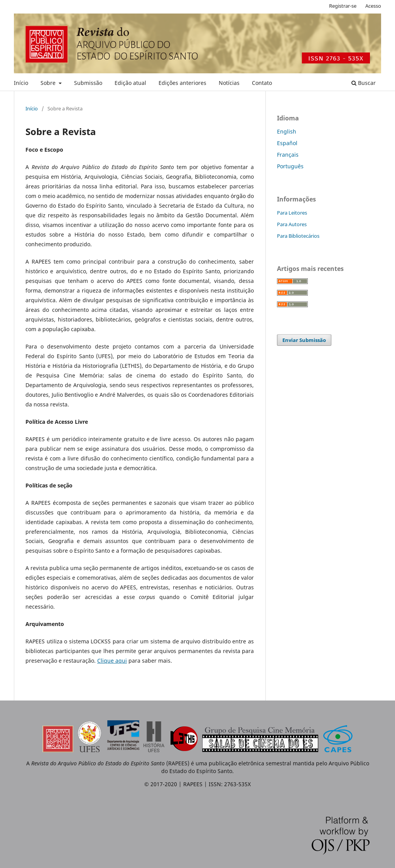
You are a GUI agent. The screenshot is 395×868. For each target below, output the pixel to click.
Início (21, 83)
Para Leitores (292, 213)
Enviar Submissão (304, 340)
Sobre (49, 83)
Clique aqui (112, 661)
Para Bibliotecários (298, 236)
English (287, 131)
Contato (262, 83)
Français (288, 155)
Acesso (373, 6)
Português (290, 166)
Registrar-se (343, 6)
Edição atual (130, 83)
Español (287, 143)
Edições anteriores (182, 83)
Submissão (88, 83)
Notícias (229, 83)
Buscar (364, 83)
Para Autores (292, 224)
